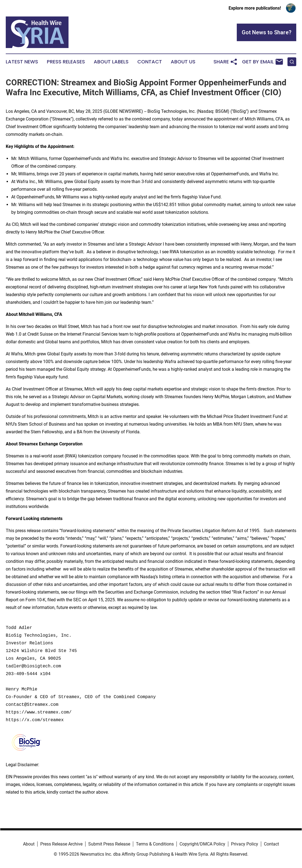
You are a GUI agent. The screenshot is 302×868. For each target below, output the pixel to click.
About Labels (111, 62)
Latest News (22, 62)
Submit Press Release (109, 844)
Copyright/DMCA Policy (202, 844)
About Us (183, 62)
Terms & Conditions (155, 844)
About (29, 844)
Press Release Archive (61, 844)
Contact (150, 62)
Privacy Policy (245, 844)
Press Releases (66, 62)
